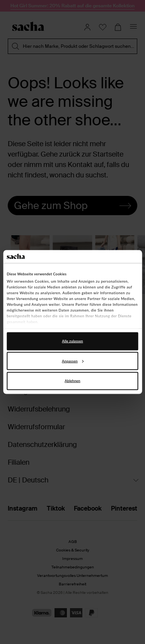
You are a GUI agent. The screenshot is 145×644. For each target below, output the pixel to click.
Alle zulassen (72, 341)
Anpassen (73, 361)
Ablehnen (72, 381)
